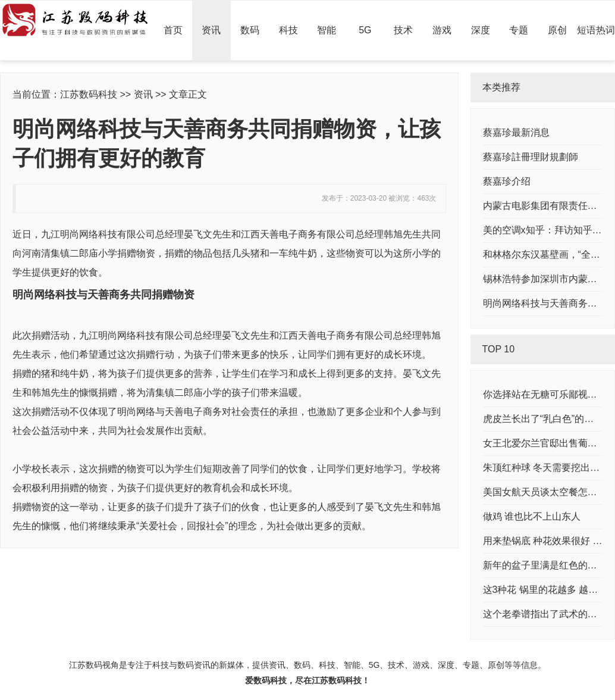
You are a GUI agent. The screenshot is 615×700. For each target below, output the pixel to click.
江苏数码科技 (89, 94)
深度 (481, 30)
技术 (403, 30)
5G (365, 30)
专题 (519, 30)
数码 (250, 30)
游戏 (442, 30)
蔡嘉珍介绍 (507, 181)
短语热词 (596, 30)
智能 (327, 30)
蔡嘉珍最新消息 (516, 132)
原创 (557, 30)
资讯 (211, 30)
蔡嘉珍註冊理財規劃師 (531, 157)
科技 (288, 30)
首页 (173, 30)
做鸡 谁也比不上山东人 (532, 516)
